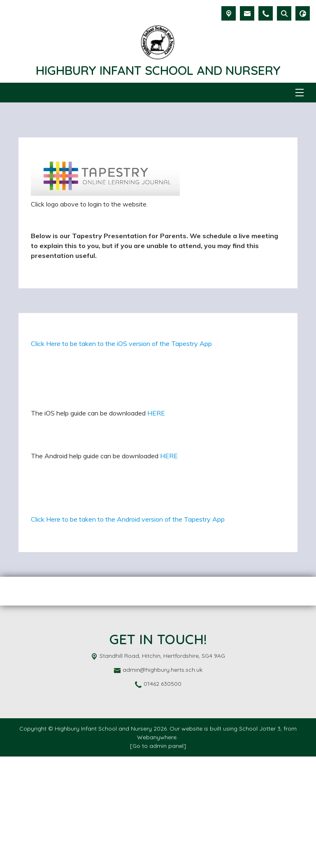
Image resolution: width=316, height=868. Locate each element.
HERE (156, 474)
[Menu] (300, 93)
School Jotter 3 (260, 840)
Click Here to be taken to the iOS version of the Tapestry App (121, 404)
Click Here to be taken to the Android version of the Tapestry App (128, 631)
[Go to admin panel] (158, 857)
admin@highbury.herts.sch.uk (163, 781)
